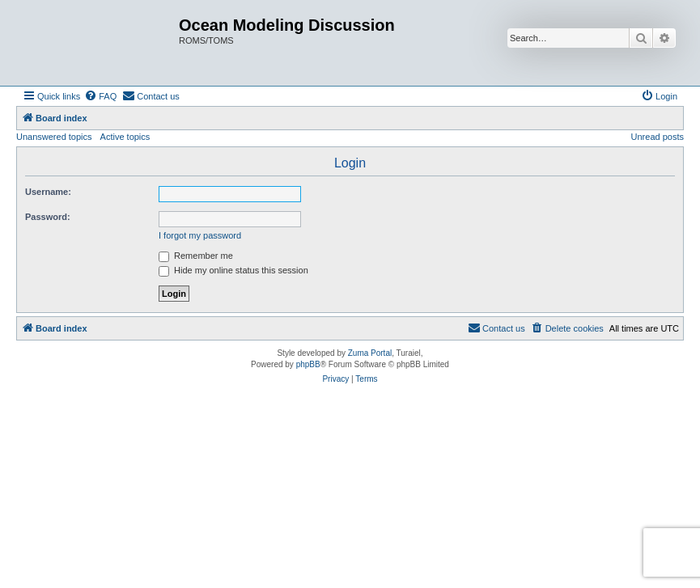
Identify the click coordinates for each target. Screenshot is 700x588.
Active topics (125, 137)
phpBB (308, 364)
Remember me (196, 256)
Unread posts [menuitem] (658, 137)
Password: (48, 217)
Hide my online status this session (233, 270)
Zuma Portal (370, 353)
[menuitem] (100, 96)
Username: (48, 192)
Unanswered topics (54, 137)
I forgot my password (200, 235)
